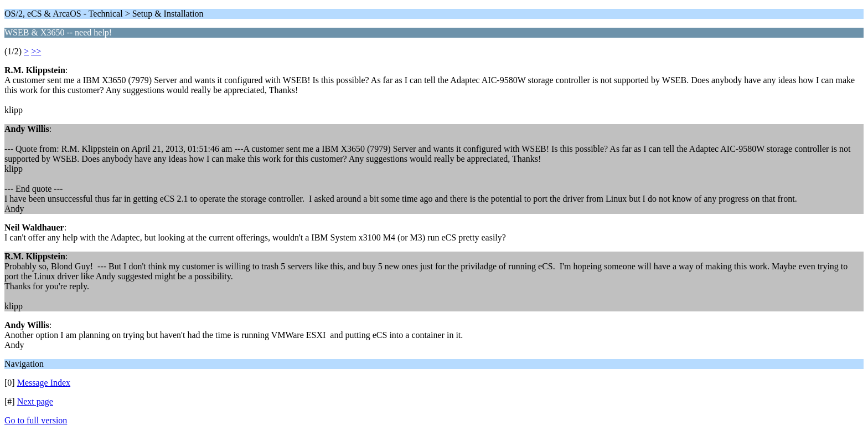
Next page (35, 401)
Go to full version (36, 420)
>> (36, 51)
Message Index (44, 383)
